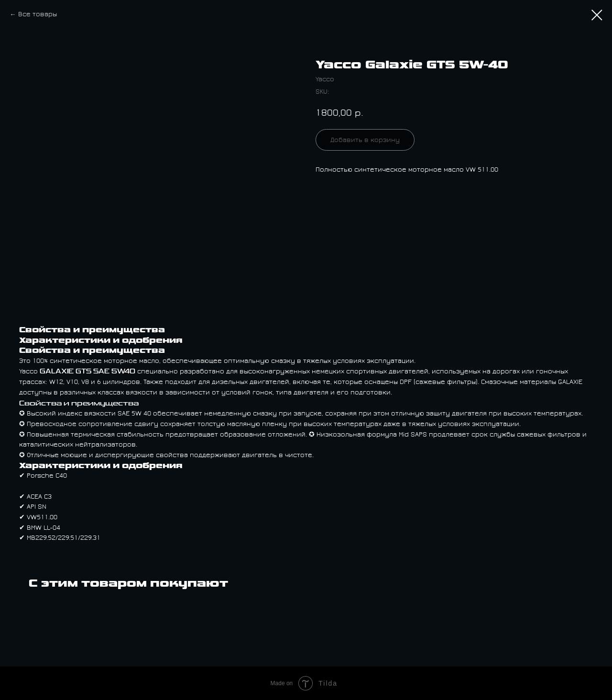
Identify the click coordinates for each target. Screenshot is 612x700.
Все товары (38, 14)
